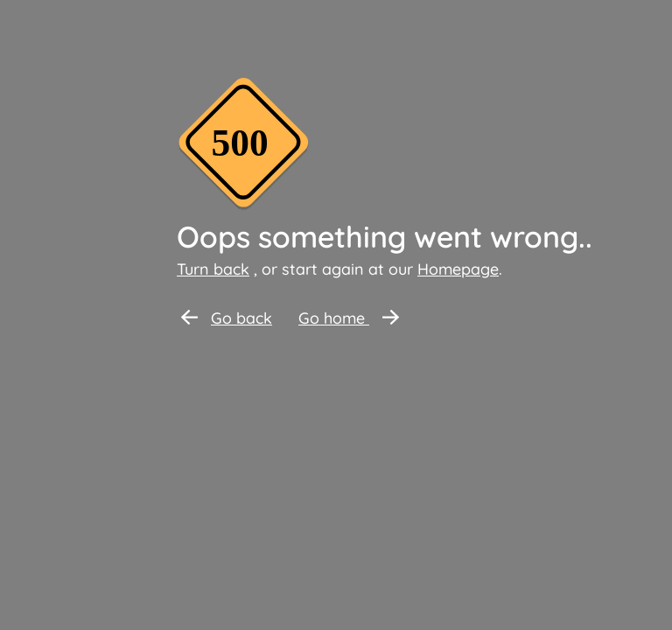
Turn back (213, 269)
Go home (349, 318)
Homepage (458, 269)
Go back (227, 318)
